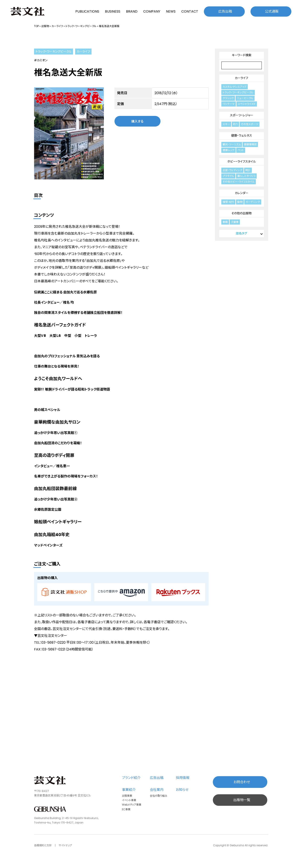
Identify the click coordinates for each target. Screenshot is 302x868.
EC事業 (126, 809)
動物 (240, 202)
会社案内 (157, 790)
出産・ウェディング (232, 170)
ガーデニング (253, 202)
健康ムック (228, 150)
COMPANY (152, 11)
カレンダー (242, 193)
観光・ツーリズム (232, 144)
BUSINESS (113, 11)
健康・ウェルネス (242, 136)
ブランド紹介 (131, 778)
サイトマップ (65, 845)
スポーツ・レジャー (242, 115)
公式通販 (272, 11)
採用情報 (183, 778)
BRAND (132, 11)
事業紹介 (129, 790)
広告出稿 (225, 11)
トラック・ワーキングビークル (81, 26)
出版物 (45, 26)
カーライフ (57, 26)
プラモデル (228, 176)
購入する (137, 121)
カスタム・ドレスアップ (235, 87)
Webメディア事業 (132, 805)
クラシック (228, 98)
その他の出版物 (241, 213)
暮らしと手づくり (246, 176)
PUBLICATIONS (87, 11)
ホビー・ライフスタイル (242, 161)
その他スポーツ (250, 124)
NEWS (171, 11)
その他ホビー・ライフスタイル (239, 182)
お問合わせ (242, 782)
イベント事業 (129, 800)
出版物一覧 (242, 800)
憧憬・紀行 (228, 202)
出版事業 (127, 796)
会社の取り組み (159, 796)
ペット (241, 150)
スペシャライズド (247, 104)
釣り (235, 124)
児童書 (235, 222)
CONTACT (190, 11)
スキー (226, 124)
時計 (248, 170)
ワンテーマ (229, 104)
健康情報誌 (250, 144)
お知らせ (182, 790)
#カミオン (41, 60)
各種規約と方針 (43, 845)
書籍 (225, 222)
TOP (36, 26)
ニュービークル (245, 98)
